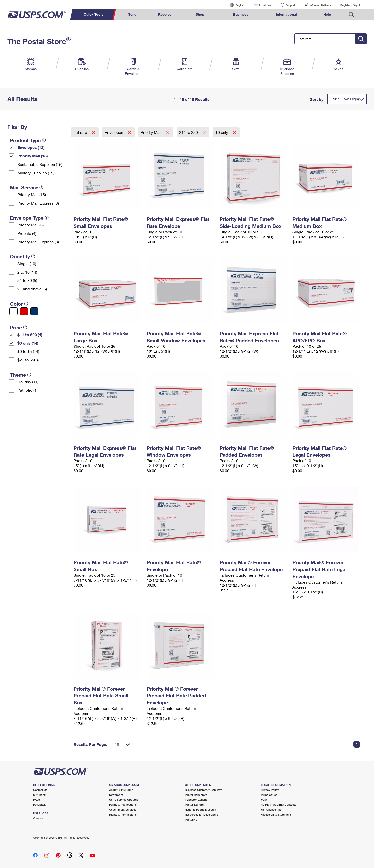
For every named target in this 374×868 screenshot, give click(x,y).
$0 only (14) (28, 343)
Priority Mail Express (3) (38, 203)
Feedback (39, 805)
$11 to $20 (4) (30, 334)
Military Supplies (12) (36, 173)
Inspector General (196, 800)
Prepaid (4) (27, 233)
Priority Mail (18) (33, 156)
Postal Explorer (195, 805)
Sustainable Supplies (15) (40, 164)
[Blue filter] (34, 311)
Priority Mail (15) (32, 194)
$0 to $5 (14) (28, 351)
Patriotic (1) (27, 390)
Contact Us (40, 790)
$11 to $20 (189, 132)
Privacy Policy (270, 790)
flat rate (81, 132)
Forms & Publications (123, 805)
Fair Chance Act (271, 810)
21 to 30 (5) (27, 280)
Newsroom (116, 795)
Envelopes (114, 132)
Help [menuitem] (327, 14)
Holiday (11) (28, 382)
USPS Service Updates (124, 800)
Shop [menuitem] (200, 14)
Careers (38, 818)
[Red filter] (24, 311)
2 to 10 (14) (27, 272)
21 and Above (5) (32, 289)
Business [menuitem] (241, 14)
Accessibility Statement (276, 815)
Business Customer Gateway (203, 790)
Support (290, 5)
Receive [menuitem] (165, 14)
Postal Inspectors (196, 795)
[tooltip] (44, 140)
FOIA (264, 800)
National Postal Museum (200, 810)
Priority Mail (152, 132)
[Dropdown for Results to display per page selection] (122, 744)
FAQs (37, 800)
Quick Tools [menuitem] (94, 14)
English (235, 5)
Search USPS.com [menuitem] (351, 15)
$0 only (222, 132)
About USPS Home (121, 790)
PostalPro (191, 819)
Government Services (123, 810)
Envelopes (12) (31, 147)
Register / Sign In (351, 5)
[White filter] (14, 311)
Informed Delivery (320, 5)
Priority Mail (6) (31, 225)
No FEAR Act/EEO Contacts (279, 805)
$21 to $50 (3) (29, 360)
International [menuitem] (286, 14)
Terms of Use (269, 795)
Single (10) (27, 263)
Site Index (39, 795)
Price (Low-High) (345, 99)
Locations (265, 5)
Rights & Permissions (123, 815)
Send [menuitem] (132, 14)
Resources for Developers (201, 815)
